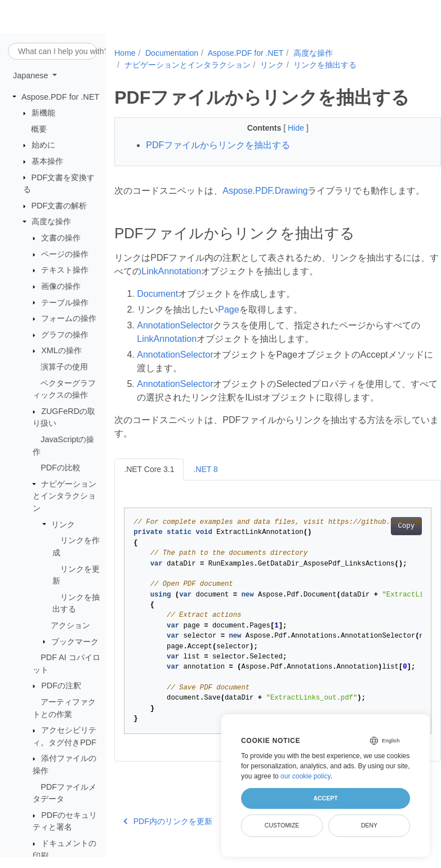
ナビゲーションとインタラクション (64, 497)
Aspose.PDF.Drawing (265, 191)
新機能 (43, 113)
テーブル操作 (65, 302)
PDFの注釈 (61, 686)
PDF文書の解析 (59, 206)
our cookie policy (306, 776)
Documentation (172, 53)
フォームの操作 (69, 319)
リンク (63, 524)
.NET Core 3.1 (149, 483)
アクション (70, 626)
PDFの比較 (61, 468)
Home (125, 53)
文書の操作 (61, 238)
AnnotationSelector (175, 339)
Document (157, 307)
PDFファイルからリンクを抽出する (218, 145)
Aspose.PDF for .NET (60, 97)
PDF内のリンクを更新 (168, 835)
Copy (383, 540)
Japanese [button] (32, 76)
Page (228, 323)
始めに (43, 145)
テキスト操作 (65, 270)
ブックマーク (75, 642)
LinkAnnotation (198, 285)
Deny (369, 825)
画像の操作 (61, 287)
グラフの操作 (65, 335)
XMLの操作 (61, 351)
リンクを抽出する (325, 65)
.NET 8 (205, 483)
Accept (325, 798)
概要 (39, 130)
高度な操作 (51, 222)
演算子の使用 (64, 367)
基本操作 (47, 162)
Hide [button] (285, 128)
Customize (282, 825)
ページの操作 (65, 255)
